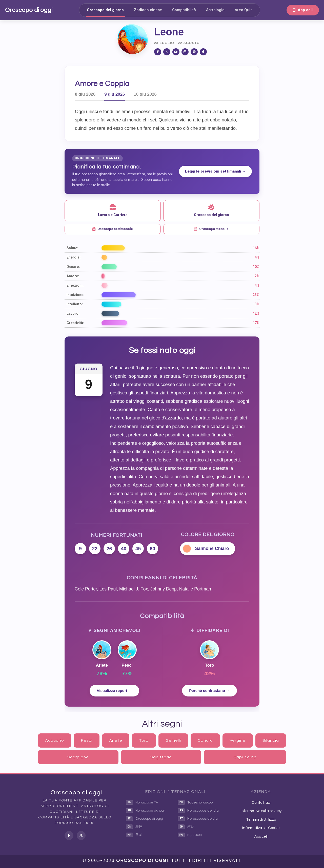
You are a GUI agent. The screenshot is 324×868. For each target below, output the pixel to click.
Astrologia (215, 10)
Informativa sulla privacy (261, 811)
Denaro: (73, 267)
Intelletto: (75, 304)
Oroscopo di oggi (29, 10)
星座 (134, 827)
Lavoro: (73, 313)
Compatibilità (184, 10)
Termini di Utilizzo (261, 820)
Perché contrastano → (209, 691)
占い (186, 827)
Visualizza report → (114, 691)
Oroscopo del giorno (105, 10)
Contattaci (261, 803)
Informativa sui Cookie (261, 828)
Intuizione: (75, 295)
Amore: (73, 276)
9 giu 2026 (115, 94)
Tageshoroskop (195, 802)
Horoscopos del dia (198, 811)
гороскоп (190, 835)
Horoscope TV (142, 802)
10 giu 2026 (145, 94)
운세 (134, 835)
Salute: (72, 248)
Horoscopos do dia (198, 819)
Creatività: (75, 323)
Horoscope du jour (145, 811)
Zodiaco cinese (148, 10)
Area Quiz (244, 10)
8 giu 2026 (85, 94)
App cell (303, 10)
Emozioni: (75, 285)
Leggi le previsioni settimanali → (215, 171)
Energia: (74, 257)
